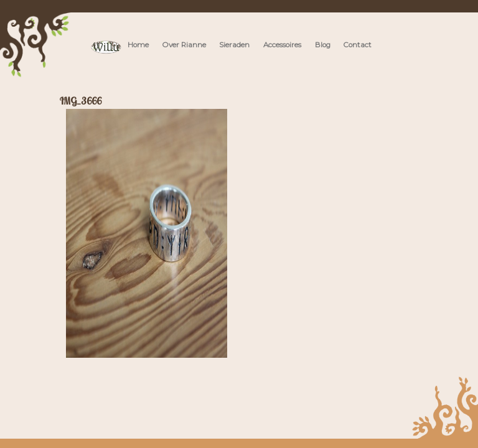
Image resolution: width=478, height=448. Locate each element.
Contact (358, 45)
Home (138, 45)
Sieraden (234, 45)
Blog (323, 45)
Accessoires (282, 45)
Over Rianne (184, 45)
